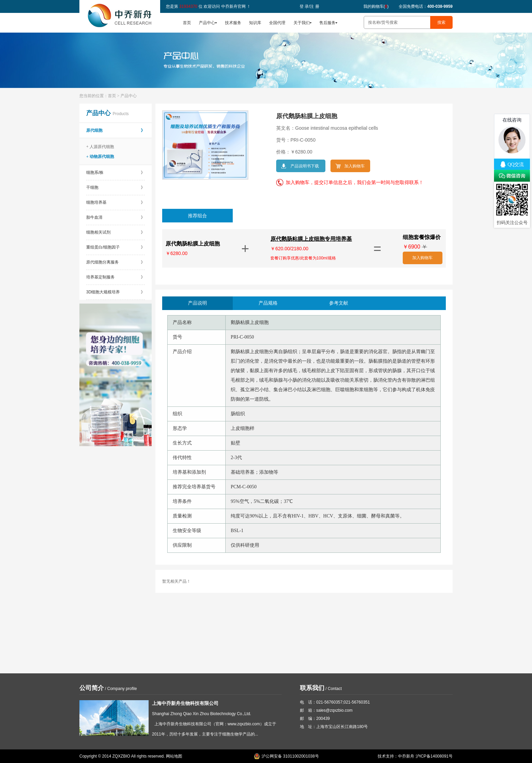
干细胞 (116, 187)
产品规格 (268, 303)
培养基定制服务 (116, 277)
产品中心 (207, 23)
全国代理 (277, 23)
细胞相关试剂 (116, 232)
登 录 (304, 6)
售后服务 (327, 23)
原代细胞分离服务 (116, 262)
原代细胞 (116, 130)
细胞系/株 (116, 172)
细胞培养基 (116, 202)
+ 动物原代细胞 (100, 157)
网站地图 (174, 756)
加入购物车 (422, 258)
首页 (187, 23)
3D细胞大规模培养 (116, 292)
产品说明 (197, 303)
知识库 (255, 23)
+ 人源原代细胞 (100, 147)
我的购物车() (376, 6)
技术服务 (233, 23)
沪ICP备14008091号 (434, 756)
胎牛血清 (116, 217)
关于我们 (302, 23)
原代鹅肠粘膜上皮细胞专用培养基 (311, 239)
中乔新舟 (406, 756)
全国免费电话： (426, 6)
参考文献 (339, 303)
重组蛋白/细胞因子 (116, 247)
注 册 (314, 6)
